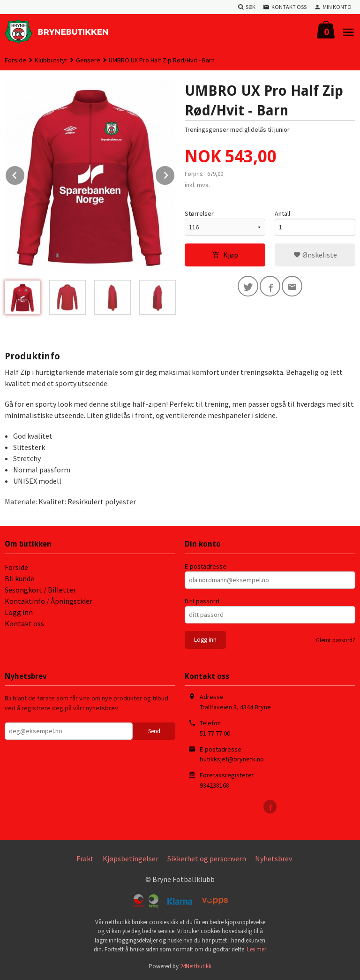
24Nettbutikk (196, 966)
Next (175, 174)
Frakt (85, 858)
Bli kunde (19, 578)
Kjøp (225, 255)
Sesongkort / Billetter (40, 590)
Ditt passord (202, 601)
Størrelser (199, 213)
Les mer (257, 949)
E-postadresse (206, 566)
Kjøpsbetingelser (131, 858)
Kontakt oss (24, 623)
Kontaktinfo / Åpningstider (49, 601)
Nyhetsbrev (274, 858)
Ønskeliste (315, 255)
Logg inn (19, 612)
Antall (282, 213)
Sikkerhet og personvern (207, 858)
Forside (15, 60)
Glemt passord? (336, 640)
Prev (25, 174)
